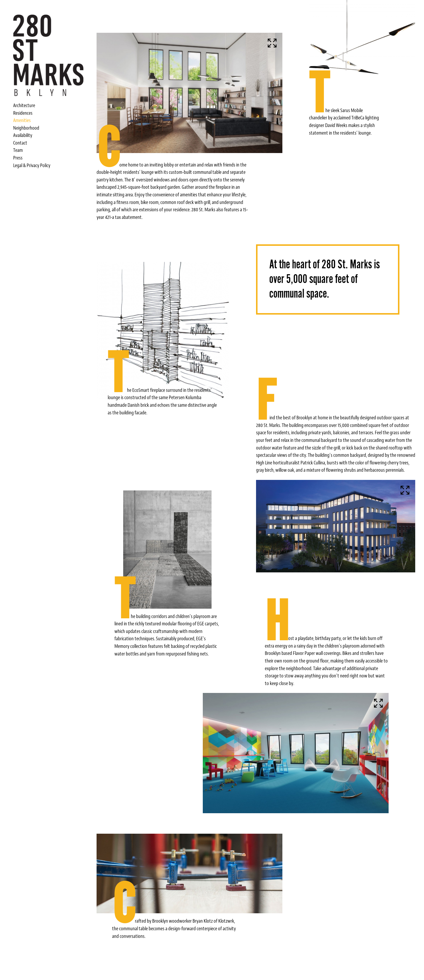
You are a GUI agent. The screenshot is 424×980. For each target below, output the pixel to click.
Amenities (22, 120)
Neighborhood (26, 128)
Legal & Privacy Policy (32, 165)
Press (18, 158)
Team (18, 150)
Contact (20, 143)
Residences (23, 113)
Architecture (24, 105)
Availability (23, 135)
